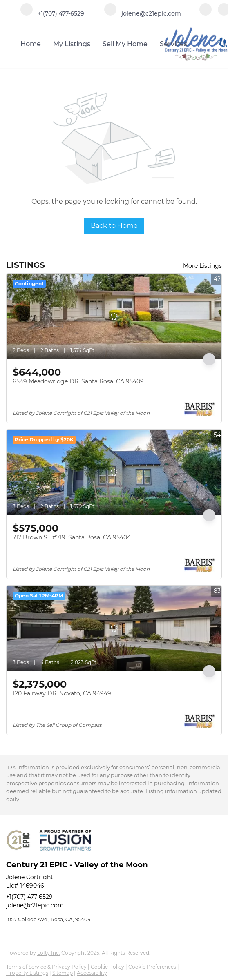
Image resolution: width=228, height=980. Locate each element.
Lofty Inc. (49, 953)
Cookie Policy (107, 967)
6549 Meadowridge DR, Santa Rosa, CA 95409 (78, 381)
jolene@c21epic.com (35, 905)
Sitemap (63, 973)
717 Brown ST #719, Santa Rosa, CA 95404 (72, 537)
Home (31, 44)
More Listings (202, 266)
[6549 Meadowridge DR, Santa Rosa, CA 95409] (114, 316)
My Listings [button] (72, 44)
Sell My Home (125, 44)
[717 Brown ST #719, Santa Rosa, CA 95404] (114, 472)
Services (173, 44)
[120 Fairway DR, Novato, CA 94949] (114, 628)
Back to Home (114, 226)
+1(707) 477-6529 (29, 897)
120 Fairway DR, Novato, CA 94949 (62, 693)
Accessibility (92, 973)
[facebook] (206, 13)
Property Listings (27, 973)
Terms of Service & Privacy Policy (46, 967)
